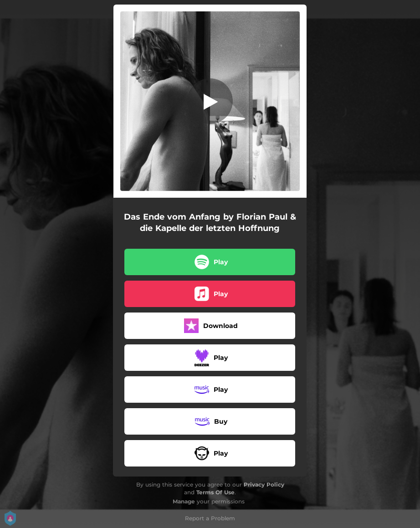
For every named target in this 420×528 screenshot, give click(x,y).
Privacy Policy (264, 484)
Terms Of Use (215, 492)
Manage (184, 501)
